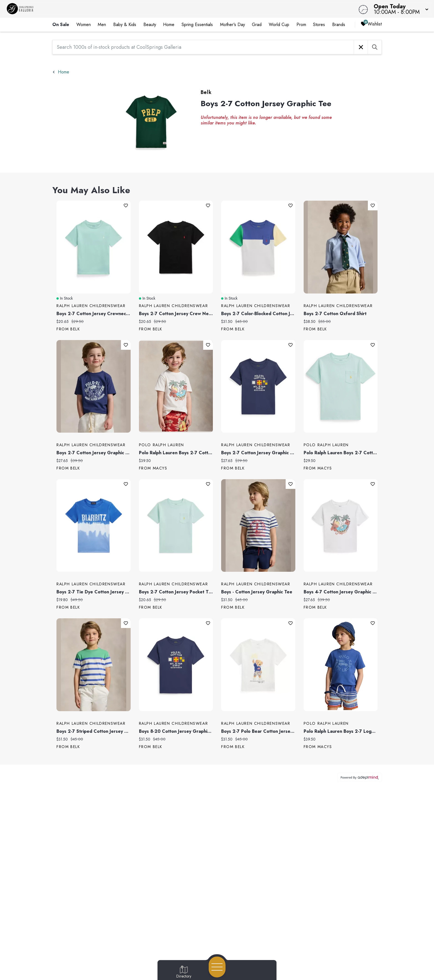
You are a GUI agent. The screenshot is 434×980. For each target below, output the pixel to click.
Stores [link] (319, 25)
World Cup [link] (279, 25)
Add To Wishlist (126, 206)
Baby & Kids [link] (125, 25)
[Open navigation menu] (217, 967)
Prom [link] (301, 25)
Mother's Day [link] (232, 25)
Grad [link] (257, 25)
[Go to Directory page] (184, 972)
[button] (399, 9)
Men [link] (102, 25)
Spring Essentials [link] (197, 25)
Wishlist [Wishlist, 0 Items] (371, 24)
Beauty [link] (150, 25)
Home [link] (169, 25)
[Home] (164, 9)
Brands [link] (339, 25)
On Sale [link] (61, 25)
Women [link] (84, 25)
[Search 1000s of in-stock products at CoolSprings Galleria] (203, 47)
